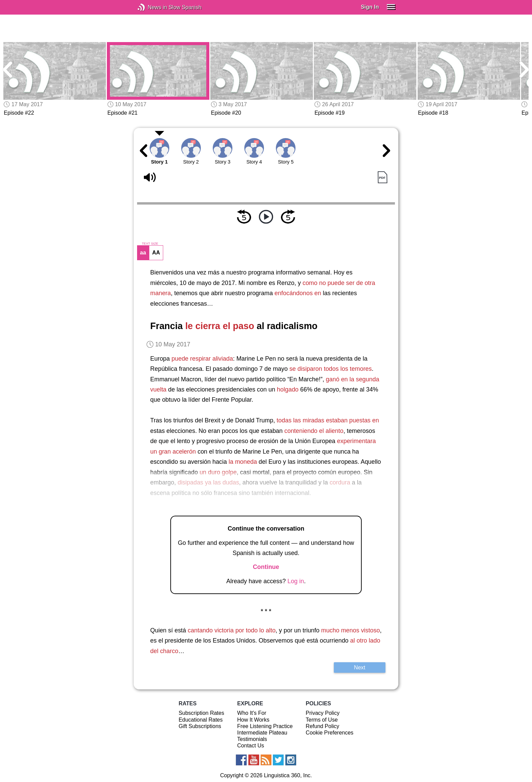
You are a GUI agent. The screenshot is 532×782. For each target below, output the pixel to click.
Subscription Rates (201, 713)
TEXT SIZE (150, 244)
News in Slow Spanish (151, 7)
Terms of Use (322, 720)
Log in (296, 581)
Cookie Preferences (330, 733)
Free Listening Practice (265, 726)
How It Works (253, 720)
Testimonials (252, 739)
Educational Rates (201, 720)
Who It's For (252, 713)
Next (359, 667)
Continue (266, 567)
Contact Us (251, 746)
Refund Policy (322, 726)
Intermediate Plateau (262, 733)
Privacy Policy (323, 713)
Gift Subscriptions (200, 726)
